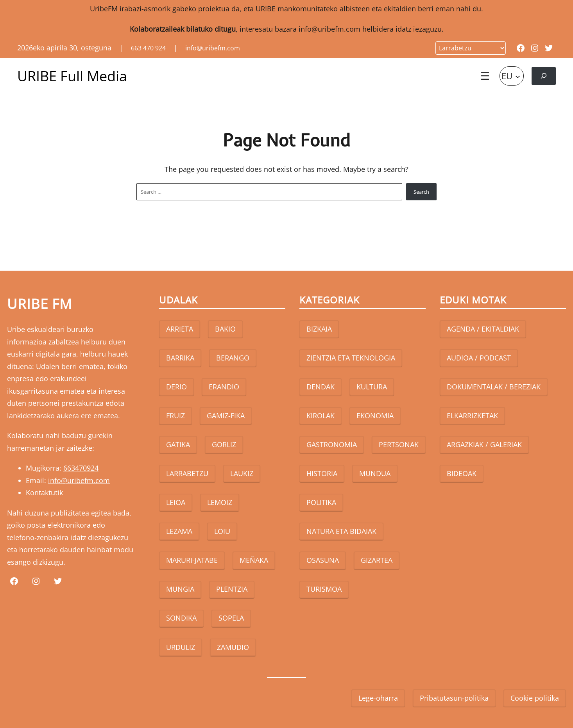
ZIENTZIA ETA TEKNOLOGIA (351, 358)
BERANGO (233, 358)
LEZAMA (179, 531)
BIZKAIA (319, 329)
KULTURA (372, 387)
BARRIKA (180, 358)
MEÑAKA (254, 560)
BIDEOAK (462, 473)
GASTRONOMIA (332, 444)
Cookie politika (535, 698)
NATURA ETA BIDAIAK (341, 531)
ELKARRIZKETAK (472, 416)
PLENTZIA (232, 589)
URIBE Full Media (72, 76)
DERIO (176, 387)
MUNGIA (180, 589)
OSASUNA (323, 560)
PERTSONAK (399, 444)
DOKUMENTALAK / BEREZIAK (494, 387)
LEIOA (176, 502)
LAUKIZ (242, 473)
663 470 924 (148, 48)
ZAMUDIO (233, 647)
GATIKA (178, 444)
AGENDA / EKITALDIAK (483, 329)
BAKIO (225, 329)
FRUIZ (175, 416)
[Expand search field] (544, 76)
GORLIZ (224, 444)
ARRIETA (180, 329)
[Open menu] (485, 76)
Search (421, 192)
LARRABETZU (187, 473)
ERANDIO (224, 387)
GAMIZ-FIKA (226, 416)
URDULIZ (181, 647)
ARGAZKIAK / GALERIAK (484, 444)
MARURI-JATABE (192, 560)
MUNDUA (375, 473)
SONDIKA (181, 618)
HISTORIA (322, 473)
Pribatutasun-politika (454, 698)
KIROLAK (321, 416)
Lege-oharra (378, 698)
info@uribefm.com (329, 29)
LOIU (222, 531)
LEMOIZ (220, 502)
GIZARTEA (377, 560)
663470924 (81, 468)
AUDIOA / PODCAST (479, 358)
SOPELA (231, 618)
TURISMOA (324, 589)
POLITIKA (321, 502)
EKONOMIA (375, 416)
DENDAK (321, 387)
